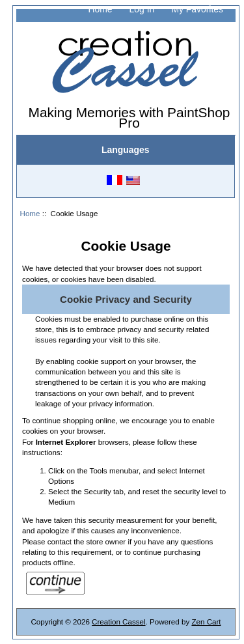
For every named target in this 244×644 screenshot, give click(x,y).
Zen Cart (206, 622)
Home (100, 9)
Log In (142, 9)
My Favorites (197, 9)
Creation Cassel (118, 622)
